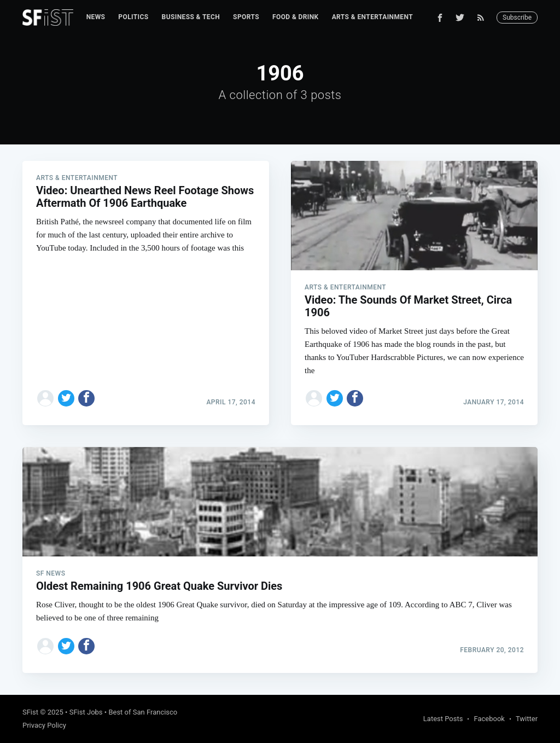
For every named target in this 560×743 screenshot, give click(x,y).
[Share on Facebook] (86, 398)
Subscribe (517, 18)
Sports (246, 17)
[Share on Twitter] (66, 398)
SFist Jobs (86, 712)
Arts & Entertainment (372, 17)
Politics (133, 17)
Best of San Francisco (143, 712)
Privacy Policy (44, 725)
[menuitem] (96, 17)
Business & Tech (191, 17)
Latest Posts (443, 719)
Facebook (489, 719)
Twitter (527, 719)
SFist (30, 712)
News (96, 17)
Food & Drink (296, 17)
